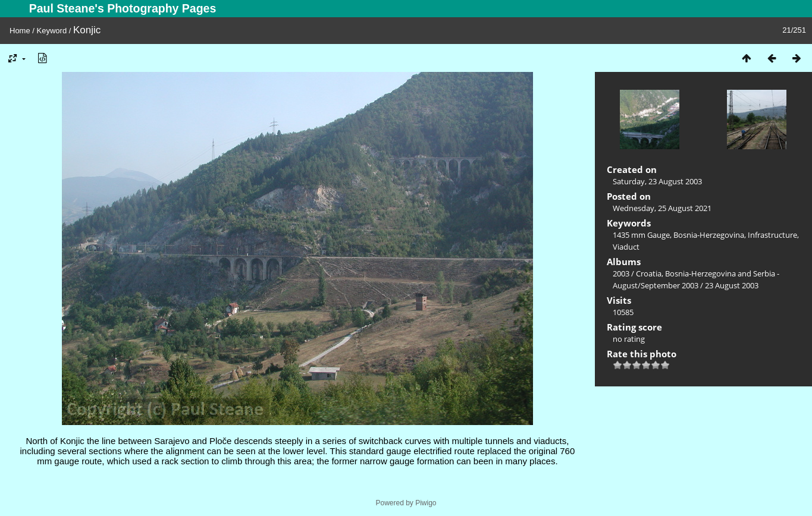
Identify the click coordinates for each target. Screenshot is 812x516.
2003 (621, 273)
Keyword (52, 31)
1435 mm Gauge (641, 235)
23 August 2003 (732, 285)
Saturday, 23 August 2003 (657, 181)
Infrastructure (772, 235)
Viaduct (626, 247)
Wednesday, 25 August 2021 (662, 208)
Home (20, 31)
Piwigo (426, 503)
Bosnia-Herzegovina (709, 235)
